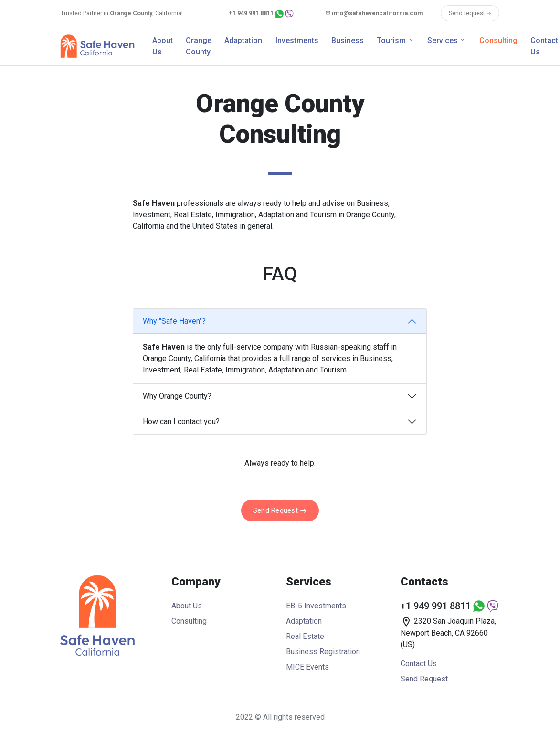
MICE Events (307, 667)
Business (348, 40)
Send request (470, 13)
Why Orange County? (177, 396)
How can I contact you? (181, 421)
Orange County (199, 46)
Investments (297, 40)
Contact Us (419, 664)
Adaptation (243, 40)
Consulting (498, 40)
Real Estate (305, 636)
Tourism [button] (391, 40)
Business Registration (323, 652)
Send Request (280, 510)
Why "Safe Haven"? (174, 321)
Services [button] (443, 40)
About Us (163, 46)
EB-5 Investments (316, 606)
